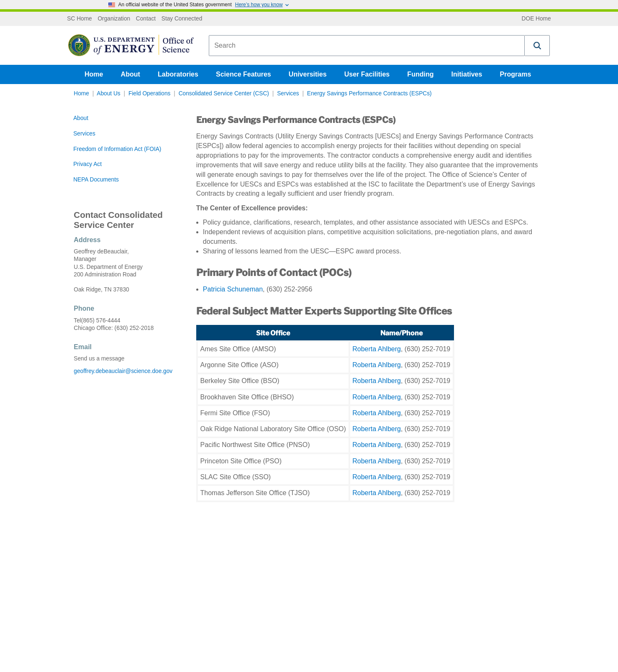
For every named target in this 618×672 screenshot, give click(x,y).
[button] (537, 46)
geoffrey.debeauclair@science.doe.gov (123, 371)
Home (94, 74)
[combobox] (367, 46)
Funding (420, 74)
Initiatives (467, 74)
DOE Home (536, 19)
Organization (114, 19)
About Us (108, 93)
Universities (308, 74)
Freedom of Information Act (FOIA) (117, 149)
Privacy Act (87, 164)
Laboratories (178, 74)
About (131, 74)
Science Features (244, 74)
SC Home (79, 19)
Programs (516, 74)
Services (288, 93)
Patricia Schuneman (233, 289)
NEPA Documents (96, 180)
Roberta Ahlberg (377, 349)
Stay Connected (182, 19)
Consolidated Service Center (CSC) (224, 93)
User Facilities (367, 74)
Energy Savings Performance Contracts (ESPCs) (369, 93)
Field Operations (150, 93)
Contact (146, 19)
